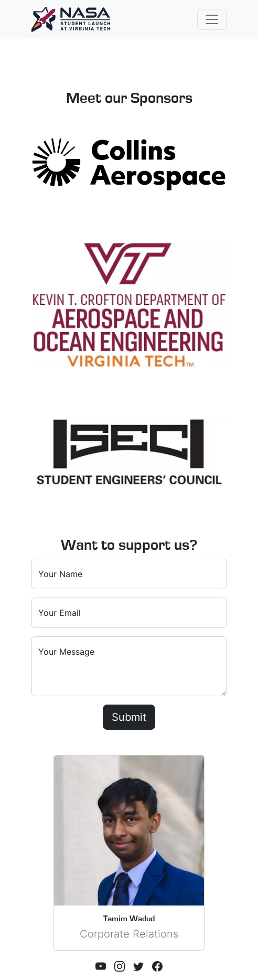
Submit (129, 717)
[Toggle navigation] (212, 19)
